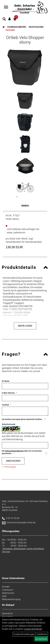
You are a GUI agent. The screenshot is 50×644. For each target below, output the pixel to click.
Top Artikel (7, 617)
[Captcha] (25, 445)
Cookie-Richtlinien (33, 629)
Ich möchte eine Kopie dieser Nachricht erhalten (22, 419)
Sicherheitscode (9, 424)
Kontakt (6, 587)
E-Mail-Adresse (8, 393)
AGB (4, 596)
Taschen (10, 30)
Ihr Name (6, 381)
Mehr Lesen (25, 326)
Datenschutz (8, 593)
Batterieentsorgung (11, 599)
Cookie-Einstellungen (24, 634)
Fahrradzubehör (17, 27)
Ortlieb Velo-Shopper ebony (25, 40)
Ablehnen (42, 634)
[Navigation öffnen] (6, 7)
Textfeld (5, 405)
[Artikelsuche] (4, 19)
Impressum (8, 590)
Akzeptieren (41, 639)
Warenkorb (7, 613)
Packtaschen (36, 27)
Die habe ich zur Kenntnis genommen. (22, 452)
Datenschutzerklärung (14, 451)
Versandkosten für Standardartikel (23, 242)
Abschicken (13, 461)
